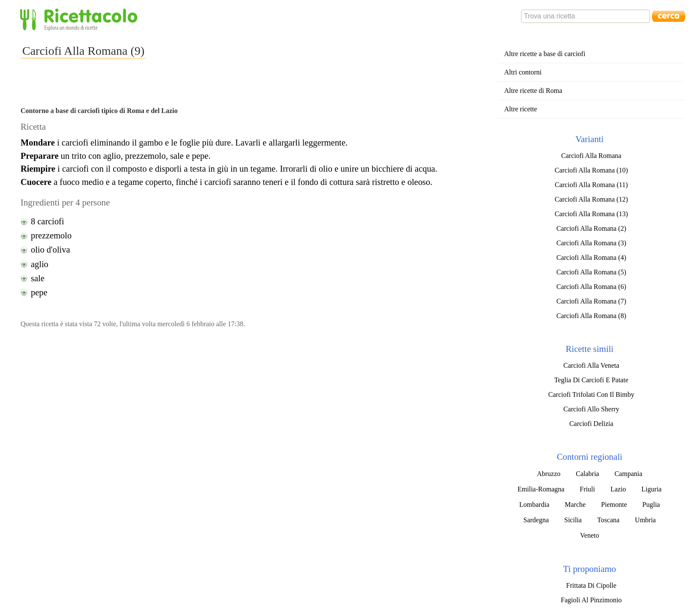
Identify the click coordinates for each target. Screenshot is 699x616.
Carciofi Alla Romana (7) (591, 301)
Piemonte (614, 504)
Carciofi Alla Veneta (591, 365)
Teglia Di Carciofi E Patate (591, 380)
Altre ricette (521, 109)
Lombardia (534, 504)
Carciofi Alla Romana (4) (591, 257)
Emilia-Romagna (541, 489)
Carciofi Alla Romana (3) (591, 243)
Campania (629, 474)
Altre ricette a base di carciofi (545, 54)
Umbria (645, 520)
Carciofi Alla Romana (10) (591, 170)
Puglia (651, 504)
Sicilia (573, 520)
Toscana (608, 520)
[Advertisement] (302, 57)
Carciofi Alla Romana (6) (591, 287)
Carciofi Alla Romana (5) (591, 272)
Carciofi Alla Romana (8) (591, 316)
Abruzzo (548, 474)
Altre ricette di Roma (533, 91)
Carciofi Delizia (591, 424)
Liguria (652, 489)
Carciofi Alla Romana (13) (591, 214)
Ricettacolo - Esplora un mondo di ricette (81, 19)
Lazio (618, 489)
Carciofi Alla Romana (591, 156)
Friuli (588, 489)
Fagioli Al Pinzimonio (591, 600)
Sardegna (536, 520)
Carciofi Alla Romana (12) (591, 199)
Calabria (587, 474)
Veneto (589, 535)
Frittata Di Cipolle (591, 585)
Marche (575, 504)
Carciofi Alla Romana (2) (591, 228)
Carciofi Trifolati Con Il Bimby (591, 394)
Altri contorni (523, 72)
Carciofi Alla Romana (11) (591, 185)
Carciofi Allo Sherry (591, 409)
